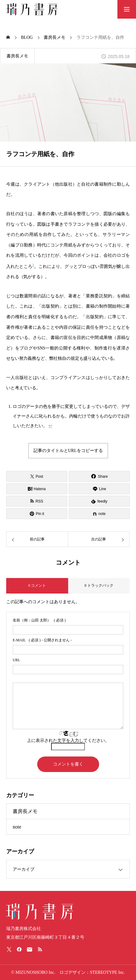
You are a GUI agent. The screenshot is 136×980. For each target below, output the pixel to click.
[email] (68, 650)
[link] (68, 869)
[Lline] (99, 489)
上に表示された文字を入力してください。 (68, 741)
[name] (68, 630)
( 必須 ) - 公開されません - (42, 640)
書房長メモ (17, 56)
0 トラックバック (99, 585)
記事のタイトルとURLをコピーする (68, 451)
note (17, 827)
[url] (68, 670)
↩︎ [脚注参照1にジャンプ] (50, 426)
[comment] (68, 706)
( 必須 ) (39, 620)
